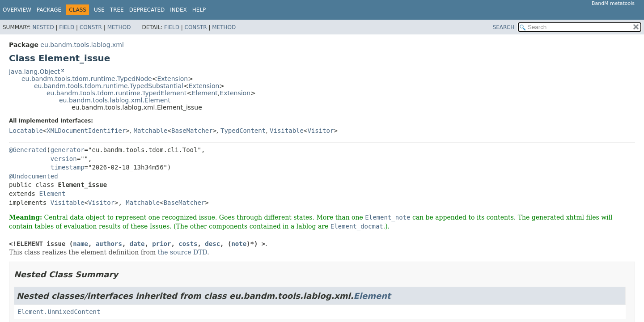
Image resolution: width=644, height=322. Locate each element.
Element (205, 93)
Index (178, 10)
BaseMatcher (192, 131)
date (137, 244)
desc (212, 244)
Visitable (287, 131)
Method (119, 27)
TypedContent (243, 131)
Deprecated (147, 10)
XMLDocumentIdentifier (86, 131)
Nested (43, 27)
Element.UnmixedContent (59, 312)
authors (109, 244)
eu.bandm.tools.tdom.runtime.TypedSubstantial (109, 86)
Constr (91, 27)
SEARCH (504, 27)
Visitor (320, 131)
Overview (17, 10)
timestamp (68, 167)
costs (188, 244)
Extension (172, 79)
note (239, 244)
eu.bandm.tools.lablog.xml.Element (115, 100)
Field (67, 27)
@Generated (28, 150)
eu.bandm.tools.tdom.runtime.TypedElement (117, 93)
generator (68, 150)
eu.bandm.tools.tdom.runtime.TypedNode (87, 79)
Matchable (151, 131)
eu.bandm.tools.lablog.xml (82, 45)
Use (99, 10)
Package (49, 10)
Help (199, 10)
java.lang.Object (34, 72)
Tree (117, 10)
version (64, 159)
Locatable (26, 131)
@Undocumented (34, 176)
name (80, 244)
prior (161, 244)
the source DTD (183, 252)
